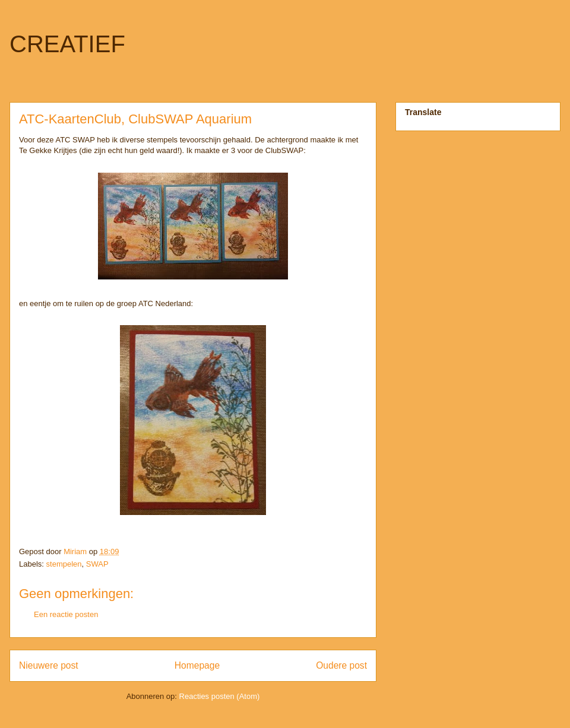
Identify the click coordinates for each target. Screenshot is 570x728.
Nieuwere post (49, 665)
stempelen (64, 564)
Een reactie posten (66, 614)
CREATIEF (67, 44)
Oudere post (341, 665)
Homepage (197, 665)
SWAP (97, 564)
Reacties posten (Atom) (220, 696)
